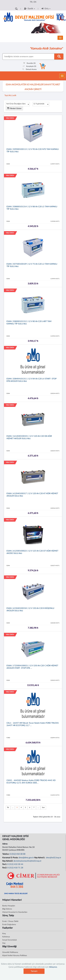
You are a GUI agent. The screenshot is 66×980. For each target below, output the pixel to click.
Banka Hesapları (9, 906)
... (13, 808)
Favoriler (29, 63)
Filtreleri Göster (14, 108)
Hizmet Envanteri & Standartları (15, 912)
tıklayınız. (53, 967)
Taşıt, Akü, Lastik (10, 95)
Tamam (34, 971)
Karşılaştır (29, 66)
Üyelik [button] (30, 9)
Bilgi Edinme (7, 909)
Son (43, 808)
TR (31, 2)
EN (35, 2)
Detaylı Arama (29, 69)
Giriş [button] (46, 9)
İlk (8, 808)
